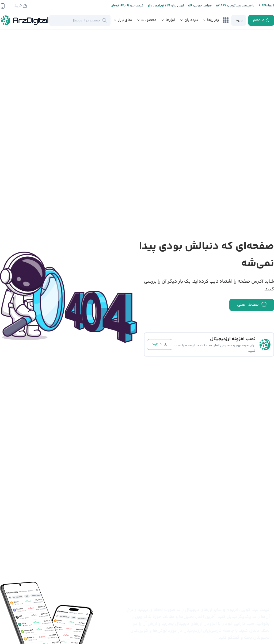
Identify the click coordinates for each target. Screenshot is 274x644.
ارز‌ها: (270, 6)
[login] (239, 20)
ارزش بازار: (177, 6)
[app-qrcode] (3, 6)
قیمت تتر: (136, 6)
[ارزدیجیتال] (25, 20)
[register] (261, 20)
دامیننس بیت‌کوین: (240, 6)
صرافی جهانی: (202, 6)
